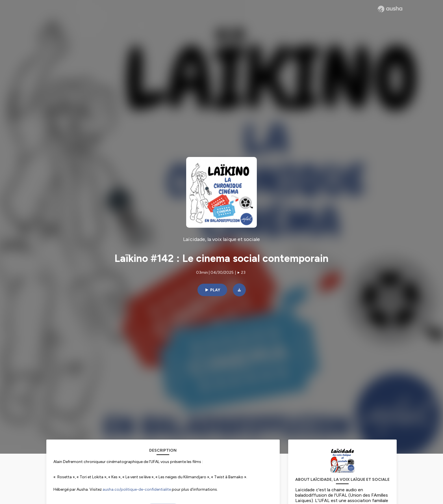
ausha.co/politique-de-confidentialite (137, 489)
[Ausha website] (390, 9)
